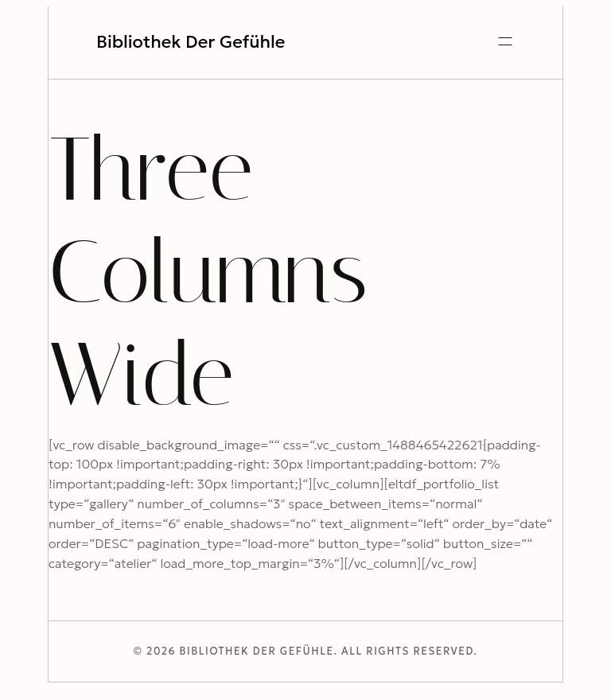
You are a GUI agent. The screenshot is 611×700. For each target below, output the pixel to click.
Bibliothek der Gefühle (191, 42)
